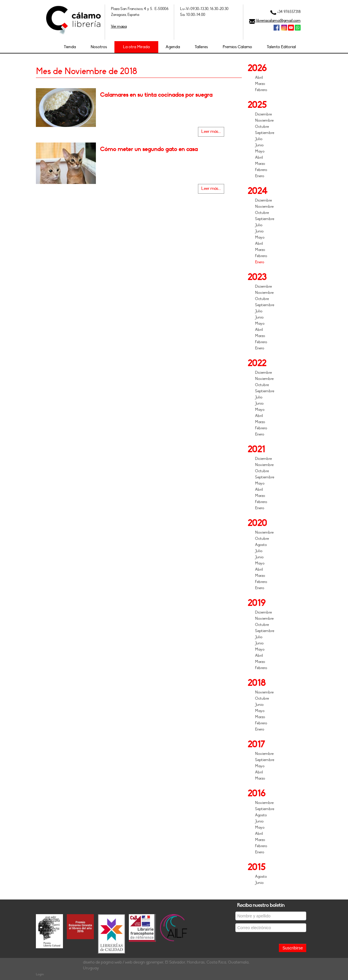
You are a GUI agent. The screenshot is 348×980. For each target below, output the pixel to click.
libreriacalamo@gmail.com (278, 21)
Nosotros (99, 47)
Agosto (261, 545)
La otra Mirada (136, 47)
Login (40, 974)
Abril (259, 78)
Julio (259, 139)
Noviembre (264, 120)
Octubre (262, 127)
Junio (259, 145)
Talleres (201, 47)
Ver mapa (119, 26)
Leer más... (211, 131)
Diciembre (263, 114)
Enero (260, 176)
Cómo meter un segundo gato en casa (149, 149)
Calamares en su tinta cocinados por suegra (156, 95)
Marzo (260, 84)
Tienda (70, 47)
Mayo (260, 151)
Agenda (173, 47)
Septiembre (265, 133)
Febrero (261, 90)
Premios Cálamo (237, 47)
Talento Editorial (281, 47)
